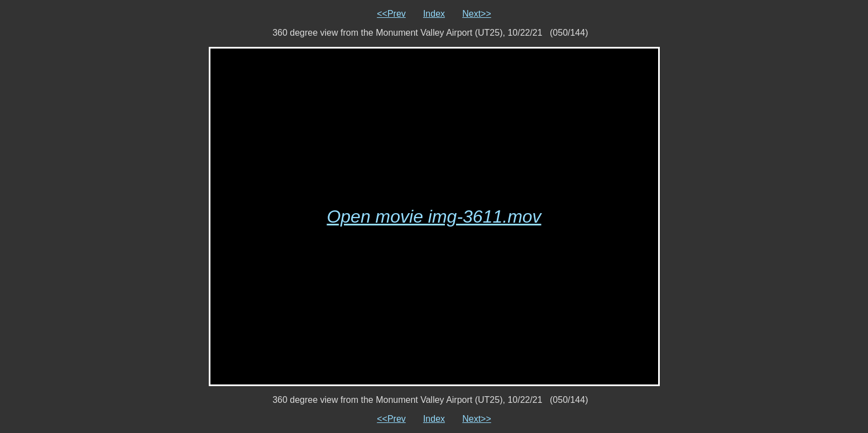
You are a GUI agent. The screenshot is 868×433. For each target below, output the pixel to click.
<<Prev (391, 14)
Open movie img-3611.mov (434, 216)
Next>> (477, 14)
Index (434, 14)
